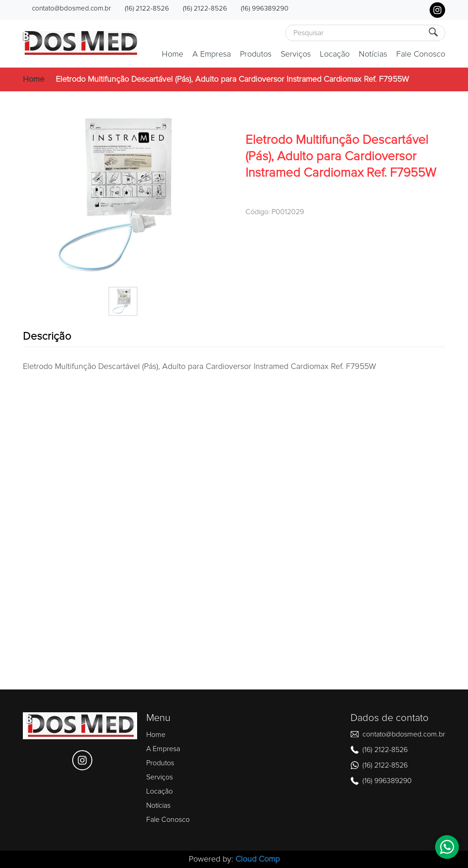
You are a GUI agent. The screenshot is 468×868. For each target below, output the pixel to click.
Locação (335, 54)
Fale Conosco (421, 54)
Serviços (296, 54)
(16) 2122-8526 (147, 8)
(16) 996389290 (265, 8)
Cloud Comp (258, 859)
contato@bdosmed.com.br (72, 8)
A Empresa (212, 54)
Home (173, 54)
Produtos (256, 54)
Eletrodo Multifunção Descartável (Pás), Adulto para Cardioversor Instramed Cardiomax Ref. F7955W (232, 79)
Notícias (373, 54)
